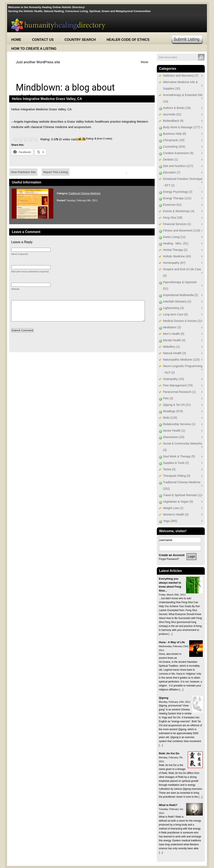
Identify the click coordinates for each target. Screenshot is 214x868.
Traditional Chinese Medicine (84, 193)
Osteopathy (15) (173, 379)
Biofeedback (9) (173, 121)
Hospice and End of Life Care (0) (182, 272)
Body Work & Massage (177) (182, 127)
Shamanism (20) (174, 437)
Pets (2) (168, 398)
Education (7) (172, 172)
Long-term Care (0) (175, 314)
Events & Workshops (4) (179, 211)
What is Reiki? (168, 805)
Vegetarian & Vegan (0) (178, 502)
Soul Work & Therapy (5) (179, 456)
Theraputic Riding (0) (177, 476)
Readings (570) (173, 411)
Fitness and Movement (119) (182, 230)
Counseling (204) (174, 147)
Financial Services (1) (177, 224)
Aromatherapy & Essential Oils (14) (183, 98)
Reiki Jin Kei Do (169, 753)
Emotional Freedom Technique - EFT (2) (183, 182)
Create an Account (172, 555)
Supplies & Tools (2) (176, 463)
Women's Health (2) (176, 514)
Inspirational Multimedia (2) (180, 295)
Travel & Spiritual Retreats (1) (182, 495)
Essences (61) (172, 205)
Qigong (164, 698)
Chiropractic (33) (174, 140)
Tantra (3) (169, 469)
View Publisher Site (23, 172)
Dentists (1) (170, 159)
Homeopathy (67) (174, 263)
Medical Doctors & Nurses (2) (182, 321)
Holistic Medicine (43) (177, 256)
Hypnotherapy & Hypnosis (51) (180, 285)
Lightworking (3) (173, 308)
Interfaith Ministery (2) (177, 301)
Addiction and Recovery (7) (181, 76)
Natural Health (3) (175, 353)
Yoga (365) (170, 521)
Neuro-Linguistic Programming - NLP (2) (183, 369)
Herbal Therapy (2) (175, 250)
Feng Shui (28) (173, 218)
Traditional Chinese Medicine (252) (182, 485)
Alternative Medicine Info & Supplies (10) (180, 85)
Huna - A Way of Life (172, 642)
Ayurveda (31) (172, 114)
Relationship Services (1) (179, 424)
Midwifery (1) (171, 347)
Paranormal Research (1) (179, 392)
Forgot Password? (169, 559)
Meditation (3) (172, 327)
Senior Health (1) (174, 431)
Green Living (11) (174, 237)
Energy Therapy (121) (177, 198)
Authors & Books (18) (177, 108)
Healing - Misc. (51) (176, 243)
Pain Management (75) (178, 385)
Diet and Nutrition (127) (178, 166)
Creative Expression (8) (178, 153)
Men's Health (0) (174, 334)
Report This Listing (56, 172)
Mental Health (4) (174, 340)
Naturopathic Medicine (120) (181, 360)
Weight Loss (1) (173, 508)
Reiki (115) (170, 418)
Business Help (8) (175, 134)
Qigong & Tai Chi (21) (177, 405)
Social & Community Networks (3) (183, 447)
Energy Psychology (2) (178, 192)
